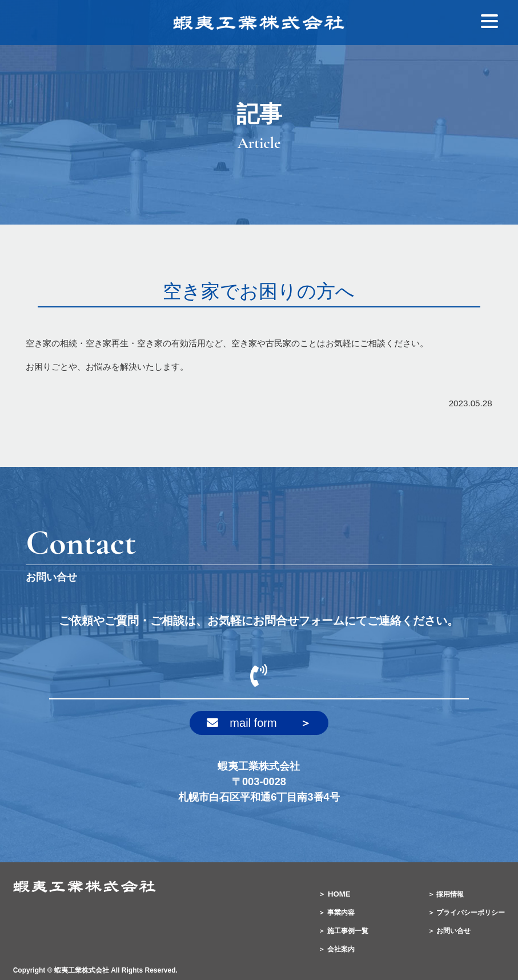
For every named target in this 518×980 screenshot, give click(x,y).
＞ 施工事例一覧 (343, 931)
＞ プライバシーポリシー (466, 913)
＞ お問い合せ (449, 931)
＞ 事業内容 (336, 913)
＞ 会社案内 (336, 949)
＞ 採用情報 (446, 894)
